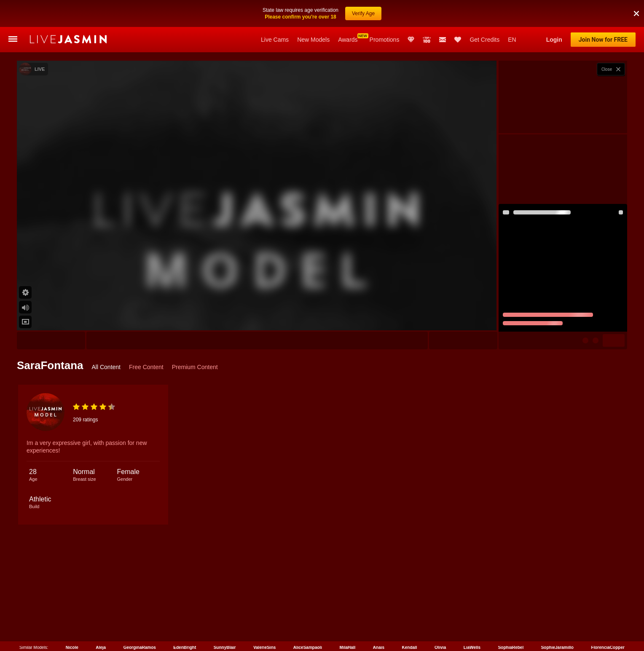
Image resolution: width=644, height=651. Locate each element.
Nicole (72, 646)
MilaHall (348, 646)
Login (554, 40)
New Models (313, 40)
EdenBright (185, 646)
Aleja (101, 646)
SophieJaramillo (557, 646)
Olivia (440, 646)
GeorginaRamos (140, 646)
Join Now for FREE (603, 40)
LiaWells (472, 646)
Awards (348, 40)
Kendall (410, 646)
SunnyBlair (225, 646)
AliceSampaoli (308, 646)
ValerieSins (264, 646)
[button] (636, 13)
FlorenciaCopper (608, 646)
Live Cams (275, 40)
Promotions (385, 40)
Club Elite (411, 40)
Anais (379, 646)
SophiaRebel (511, 646)
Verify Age (363, 13)
